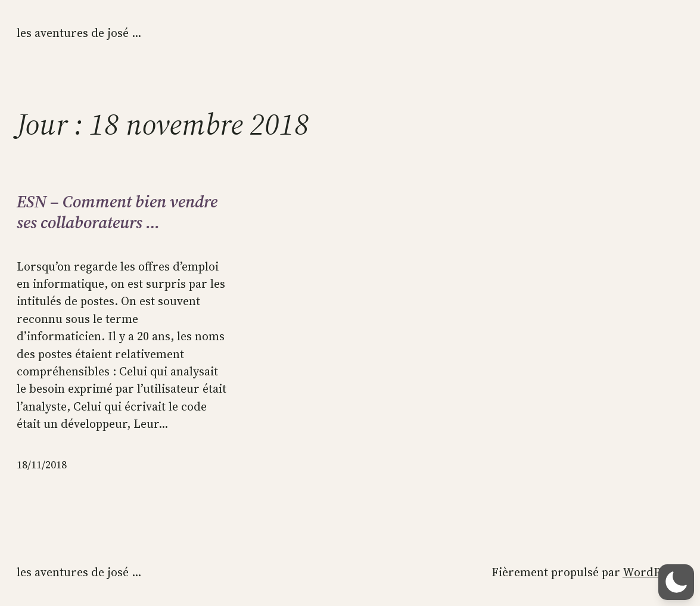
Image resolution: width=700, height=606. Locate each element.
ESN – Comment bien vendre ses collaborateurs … (117, 212)
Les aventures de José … (79, 33)
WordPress (653, 572)
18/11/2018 (42, 465)
